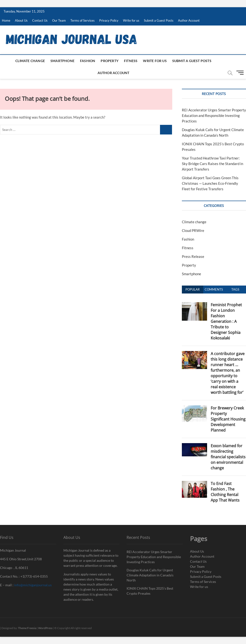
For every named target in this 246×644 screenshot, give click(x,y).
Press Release (193, 256)
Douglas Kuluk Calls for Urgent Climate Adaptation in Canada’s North (150, 575)
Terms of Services (83, 20)
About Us (21, 20)
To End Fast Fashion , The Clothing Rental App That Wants (225, 492)
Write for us (131, 20)
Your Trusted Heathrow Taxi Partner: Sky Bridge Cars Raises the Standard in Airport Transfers (212, 164)
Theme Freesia (27, 628)
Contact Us (40, 20)
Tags (235, 289)
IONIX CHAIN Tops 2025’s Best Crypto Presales (150, 591)
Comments (214, 289)
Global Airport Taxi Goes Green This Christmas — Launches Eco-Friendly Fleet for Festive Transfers (210, 183)
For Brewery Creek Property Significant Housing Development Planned (228, 419)
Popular (193, 289)
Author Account (189, 20)
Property (110, 61)
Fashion (88, 61)
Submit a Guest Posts (159, 20)
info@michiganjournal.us (33, 585)
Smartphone (62, 61)
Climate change (30, 61)
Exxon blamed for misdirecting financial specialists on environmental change (228, 457)
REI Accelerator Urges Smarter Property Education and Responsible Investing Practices (214, 115)
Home (6, 20)
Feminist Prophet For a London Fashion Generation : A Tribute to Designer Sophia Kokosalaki (226, 321)
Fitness (131, 61)
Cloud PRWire (193, 230)
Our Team (59, 20)
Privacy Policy (109, 20)
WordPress (45, 628)
